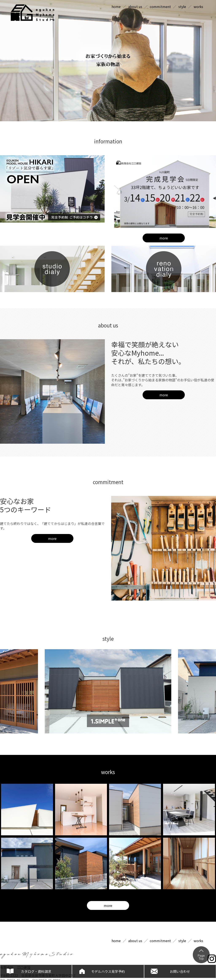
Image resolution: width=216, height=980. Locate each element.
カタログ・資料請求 (36, 971)
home (116, 7)
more (164, 238)
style (182, 7)
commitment (160, 7)
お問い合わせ (180, 971)
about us (135, 7)
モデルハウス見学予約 (108, 971)
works (198, 7)
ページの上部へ (201, 955)
